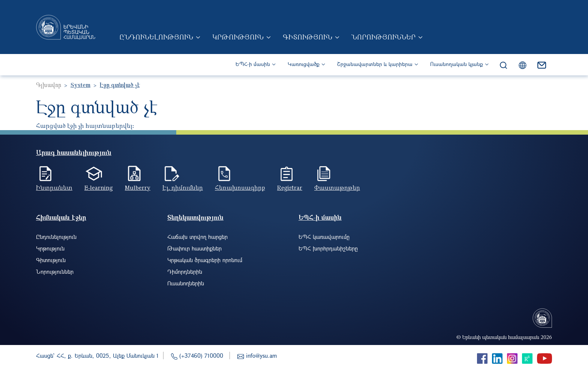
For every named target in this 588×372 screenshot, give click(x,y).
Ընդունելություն (156, 37)
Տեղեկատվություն (195, 217)
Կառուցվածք (304, 64)
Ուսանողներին (186, 283)
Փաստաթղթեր (337, 187)
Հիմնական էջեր (61, 217)
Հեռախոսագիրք (240, 187)
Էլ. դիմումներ (183, 187)
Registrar (290, 187)
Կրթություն (238, 37)
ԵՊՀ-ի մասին (253, 64)
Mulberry (138, 187)
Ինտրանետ (54, 187)
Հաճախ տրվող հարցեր (197, 237)
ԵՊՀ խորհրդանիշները (328, 248)
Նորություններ (383, 37)
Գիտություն (307, 37)
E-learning (99, 187)
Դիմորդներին (185, 271)
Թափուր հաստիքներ (194, 248)
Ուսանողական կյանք (457, 64)
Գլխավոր (49, 85)
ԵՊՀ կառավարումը (324, 237)
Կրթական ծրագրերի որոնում (205, 260)
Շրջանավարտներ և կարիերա (375, 64)
